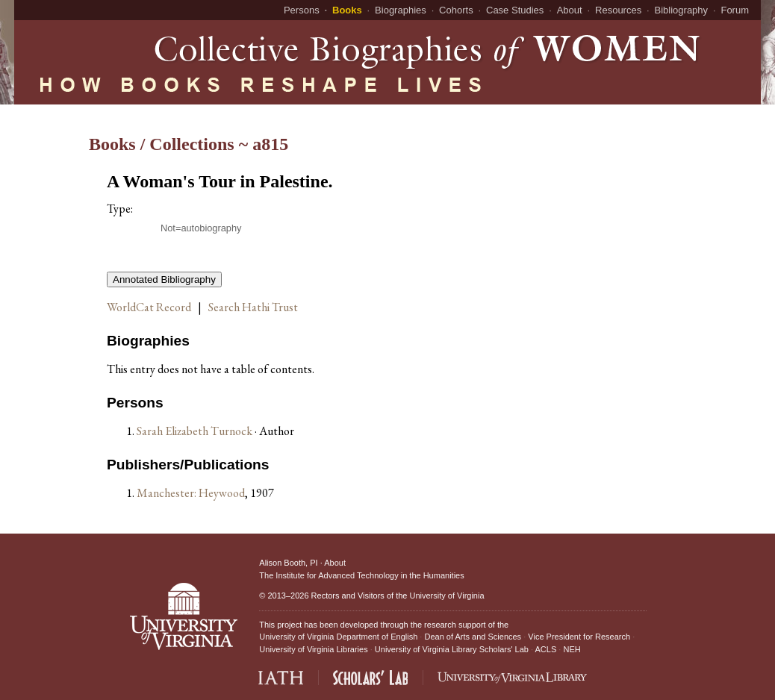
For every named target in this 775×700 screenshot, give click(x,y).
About (570, 10)
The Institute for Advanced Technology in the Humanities (361, 575)
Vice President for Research (579, 637)
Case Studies (515, 10)
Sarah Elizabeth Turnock (196, 431)
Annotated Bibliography (164, 279)
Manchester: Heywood (191, 493)
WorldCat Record (149, 307)
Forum (735, 10)
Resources (618, 10)
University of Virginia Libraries (313, 649)
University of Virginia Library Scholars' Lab (452, 649)
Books (347, 10)
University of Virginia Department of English (338, 637)
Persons (302, 10)
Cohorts (456, 10)
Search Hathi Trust (253, 307)
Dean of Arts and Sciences (473, 637)
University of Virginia (446, 596)
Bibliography (682, 10)
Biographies (401, 10)
